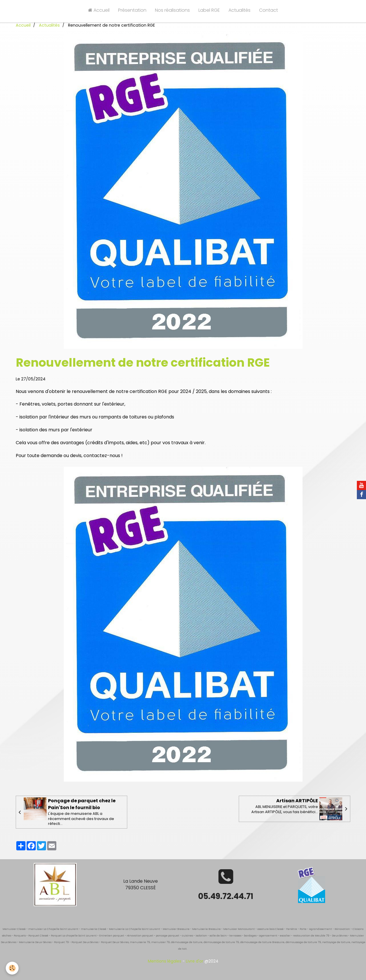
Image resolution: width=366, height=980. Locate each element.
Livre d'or (195, 961)
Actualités (239, 10)
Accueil (99, 10)
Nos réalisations (172, 10)
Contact (268, 10)
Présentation (132, 10)
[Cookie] (12, 968)
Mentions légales (165, 961)
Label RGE (209, 10)
